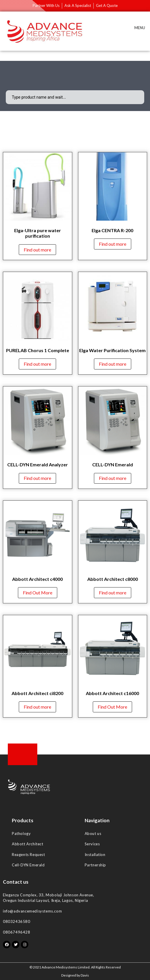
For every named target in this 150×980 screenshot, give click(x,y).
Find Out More (38, 593)
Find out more (37, 250)
